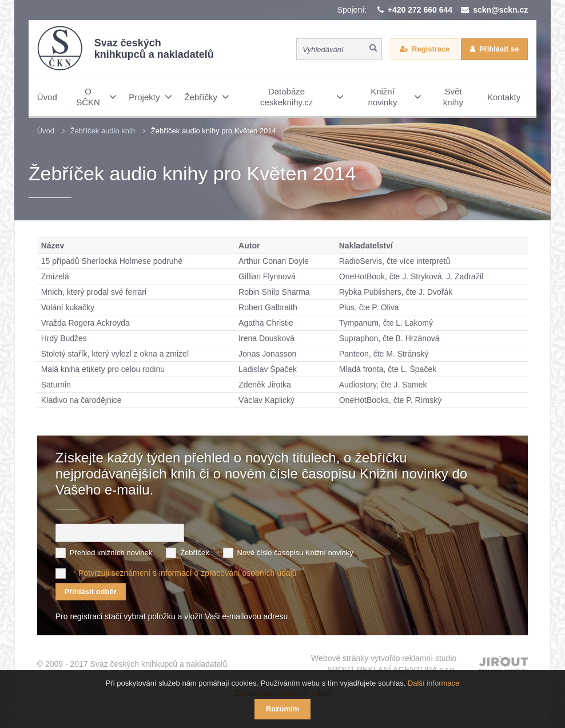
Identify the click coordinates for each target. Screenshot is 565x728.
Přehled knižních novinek (111, 553)
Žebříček (195, 553)
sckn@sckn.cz (500, 10)
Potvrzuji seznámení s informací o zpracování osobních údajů (187, 573)
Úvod (46, 131)
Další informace (433, 683)
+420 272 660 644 (420, 10)
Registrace (431, 49)
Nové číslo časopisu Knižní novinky (295, 553)
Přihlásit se (499, 49)
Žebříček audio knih (103, 131)
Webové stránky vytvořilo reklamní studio (384, 664)
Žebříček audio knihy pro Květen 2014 (214, 131)
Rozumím (283, 709)
